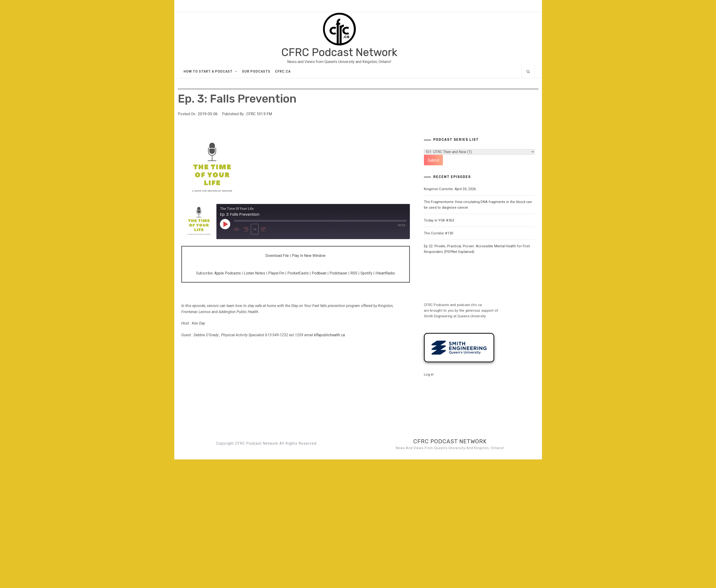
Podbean (319, 273)
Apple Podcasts (228, 273)
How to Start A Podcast (210, 71)
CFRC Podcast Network (339, 52)
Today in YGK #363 (439, 220)
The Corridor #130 (439, 233)
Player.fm (276, 273)
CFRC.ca (283, 71)
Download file (277, 256)
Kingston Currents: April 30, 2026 (450, 189)
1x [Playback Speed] (255, 229)
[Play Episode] (225, 224)
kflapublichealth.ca (329, 335)
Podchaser (338, 273)
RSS (354, 273)
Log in (429, 374)
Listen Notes (254, 273)
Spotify (366, 273)
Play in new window (309, 256)
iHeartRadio (385, 273)
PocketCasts (298, 273)
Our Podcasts (256, 71)
